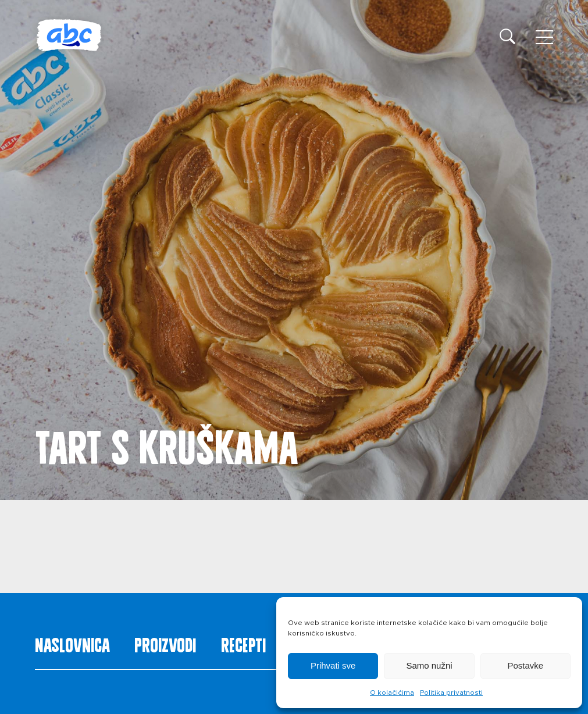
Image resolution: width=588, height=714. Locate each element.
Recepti (243, 643)
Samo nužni (429, 665)
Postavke (525, 665)
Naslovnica (72, 643)
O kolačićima (392, 692)
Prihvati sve (333, 665)
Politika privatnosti (451, 692)
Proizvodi (165, 643)
